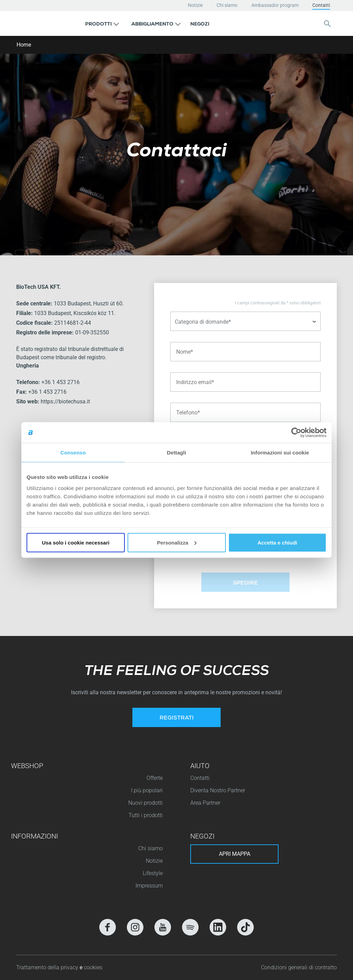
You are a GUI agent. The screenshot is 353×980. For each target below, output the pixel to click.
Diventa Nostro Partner (218, 790)
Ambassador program (275, 5)
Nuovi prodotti (145, 803)
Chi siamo (227, 5)
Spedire (245, 584)
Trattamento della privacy (48, 967)
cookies (93, 967)
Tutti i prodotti (146, 815)
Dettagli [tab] (176, 453)
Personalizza (177, 542)
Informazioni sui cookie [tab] (280, 453)
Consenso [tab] (73, 453)
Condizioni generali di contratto (299, 967)
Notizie (195, 5)
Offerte (155, 778)
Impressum (149, 886)
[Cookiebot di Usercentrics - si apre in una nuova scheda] (296, 433)
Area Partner (205, 803)
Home (24, 45)
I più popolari (147, 790)
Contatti (321, 5)
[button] (102, 23)
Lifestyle (153, 873)
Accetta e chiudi (277, 542)
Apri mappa (235, 854)
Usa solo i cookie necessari (76, 542)
